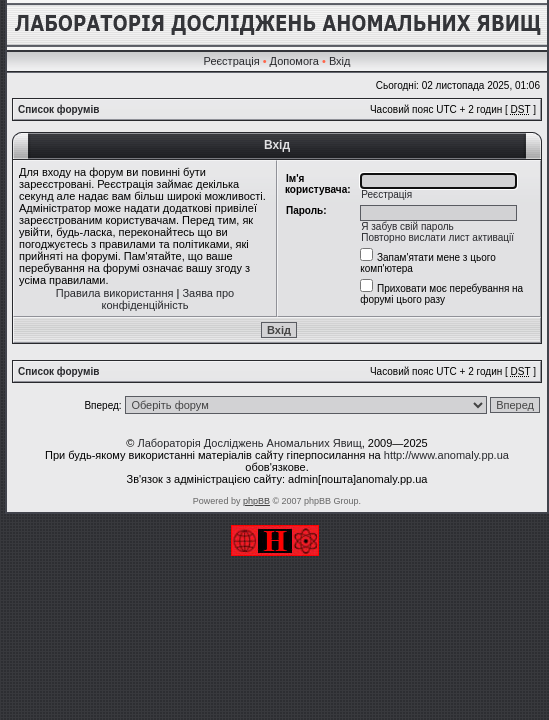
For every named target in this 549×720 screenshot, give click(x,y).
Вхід (340, 61)
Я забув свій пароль (407, 226)
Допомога (294, 61)
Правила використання (115, 293)
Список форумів (58, 109)
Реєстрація (232, 61)
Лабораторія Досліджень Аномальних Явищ (249, 443)
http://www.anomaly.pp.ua (446, 455)
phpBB (256, 501)
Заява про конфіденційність (168, 299)
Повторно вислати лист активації (437, 237)
